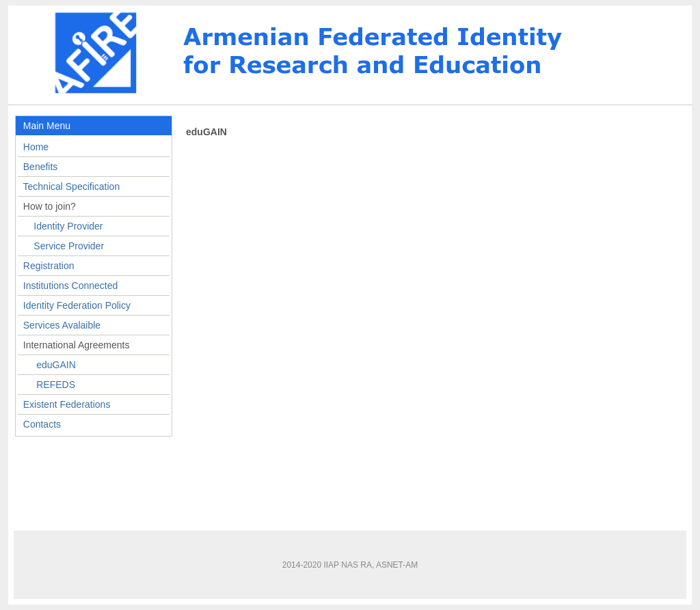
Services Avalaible (62, 325)
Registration (49, 266)
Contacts (42, 424)
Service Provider (69, 246)
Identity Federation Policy (77, 305)
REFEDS (56, 385)
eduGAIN (56, 365)
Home (36, 147)
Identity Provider (68, 226)
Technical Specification (72, 186)
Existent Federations (67, 404)
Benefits (41, 167)
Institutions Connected (71, 286)
